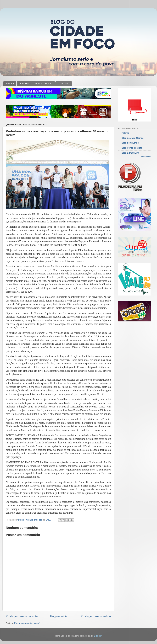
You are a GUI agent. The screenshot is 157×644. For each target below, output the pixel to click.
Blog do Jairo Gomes (133, 138)
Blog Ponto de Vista (132, 148)
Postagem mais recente (22, 616)
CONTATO (64, 83)
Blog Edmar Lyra (130, 153)
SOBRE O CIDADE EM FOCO (36, 83)
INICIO (10, 83)
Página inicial (59, 616)
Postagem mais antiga (96, 616)
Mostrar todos (146, 157)
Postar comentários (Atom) (27, 623)
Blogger (98, 636)
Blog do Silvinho (130, 143)
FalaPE (125, 133)
